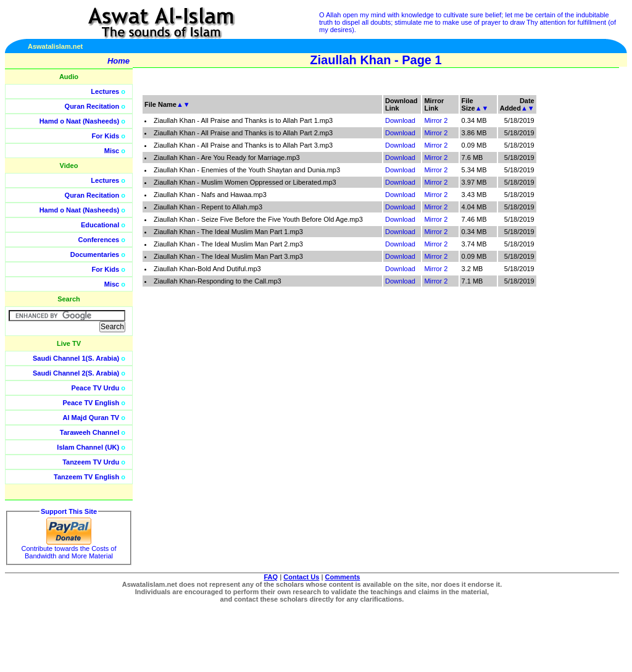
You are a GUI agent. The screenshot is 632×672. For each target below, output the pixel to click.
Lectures (105, 91)
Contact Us (301, 577)
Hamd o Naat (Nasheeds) (80, 121)
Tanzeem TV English (86, 477)
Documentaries (95, 254)
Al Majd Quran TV (91, 418)
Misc (112, 151)
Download (400, 120)
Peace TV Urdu (96, 388)
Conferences (99, 240)
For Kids (106, 136)
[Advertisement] (573, 278)
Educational (100, 225)
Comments (343, 577)
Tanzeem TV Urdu (91, 462)
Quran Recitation (92, 106)
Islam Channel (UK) (88, 447)
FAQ (271, 577)
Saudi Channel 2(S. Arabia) (76, 373)
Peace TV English (91, 403)
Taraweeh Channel (89, 432)
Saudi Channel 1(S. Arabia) (76, 358)
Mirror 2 (436, 120)
